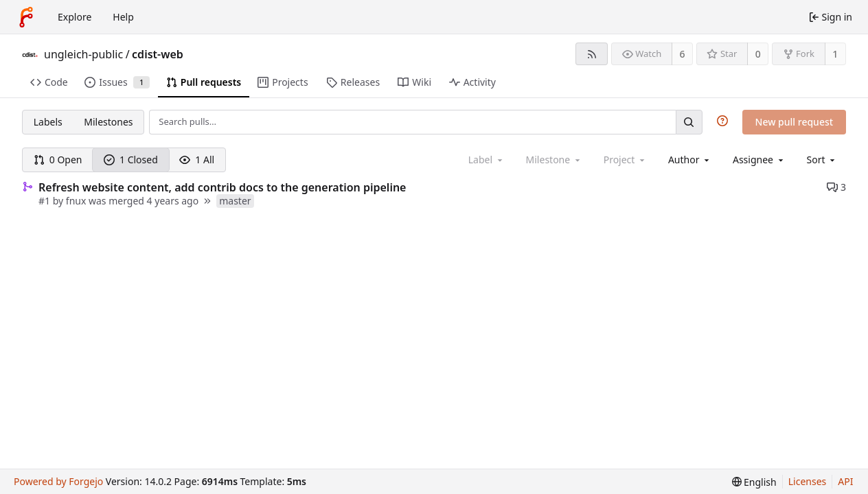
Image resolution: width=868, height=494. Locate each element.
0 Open (58, 160)
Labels (48, 122)
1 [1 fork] (835, 54)
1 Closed (131, 160)
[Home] (26, 17)
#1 (46, 201)
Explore (75, 17)
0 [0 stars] (758, 54)
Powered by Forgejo (58, 481)
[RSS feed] (592, 54)
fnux (76, 201)
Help (123, 17)
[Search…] (689, 122)
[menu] (822, 160)
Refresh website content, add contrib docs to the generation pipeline (222, 187)
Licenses (808, 481)
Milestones (108, 122)
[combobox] (690, 160)
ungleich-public (83, 54)
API (845, 481)
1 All (197, 160)
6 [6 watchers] (683, 54)
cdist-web (158, 54)
